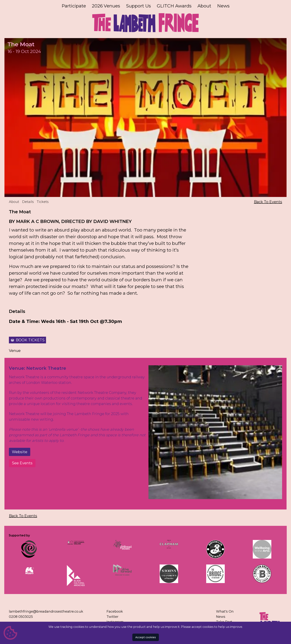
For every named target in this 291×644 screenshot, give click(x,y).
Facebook (115, 611)
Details (28, 202)
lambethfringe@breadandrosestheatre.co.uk (46, 611)
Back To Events (268, 202)
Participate (74, 6)
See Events (22, 463)
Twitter (112, 617)
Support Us (138, 6)
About (204, 6)
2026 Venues (106, 6)
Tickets (43, 202)
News (223, 6)
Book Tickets (30, 340)
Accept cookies (146, 637)
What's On (225, 611)
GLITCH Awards (174, 6)
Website (20, 452)
